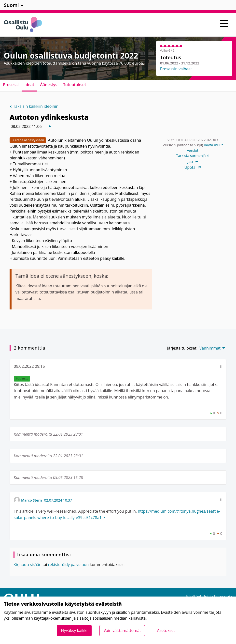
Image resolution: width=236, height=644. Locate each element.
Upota (193, 167)
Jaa (193, 161)
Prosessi (11, 85)
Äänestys (49, 85)
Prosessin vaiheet (176, 69)
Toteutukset (75, 85)
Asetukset (166, 630)
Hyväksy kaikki (74, 630)
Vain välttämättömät (122, 630)
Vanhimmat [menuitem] (210, 348)
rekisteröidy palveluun (69, 565)
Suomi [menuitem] (11, 5)
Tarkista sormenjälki (193, 156)
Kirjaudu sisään (28, 565)
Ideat (29, 85)
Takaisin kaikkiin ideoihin (34, 106)
